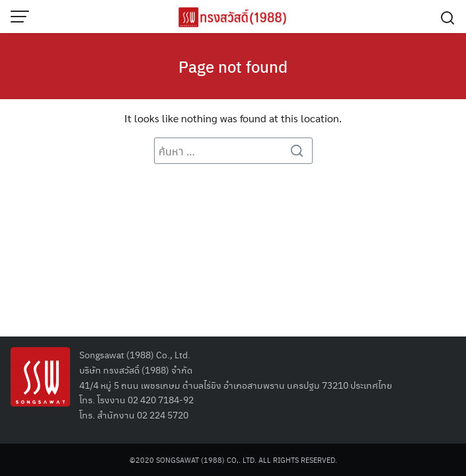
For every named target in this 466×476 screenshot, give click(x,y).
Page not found (233, 66)
